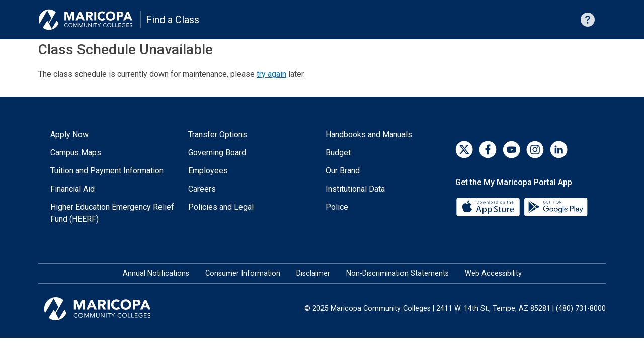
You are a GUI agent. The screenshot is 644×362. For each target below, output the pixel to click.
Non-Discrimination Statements (397, 273)
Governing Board (217, 153)
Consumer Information (243, 273)
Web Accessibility (493, 273)
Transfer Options (218, 134)
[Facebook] (488, 150)
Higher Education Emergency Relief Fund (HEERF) (112, 213)
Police (337, 207)
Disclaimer (313, 273)
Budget (338, 153)
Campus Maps (76, 153)
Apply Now (69, 134)
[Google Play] (555, 206)
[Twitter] (464, 150)
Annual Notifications (156, 273)
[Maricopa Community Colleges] (110, 309)
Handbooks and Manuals (369, 134)
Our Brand (343, 171)
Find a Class (173, 20)
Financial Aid (72, 189)
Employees (208, 171)
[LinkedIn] (559, 150)
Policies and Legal (221, 207)
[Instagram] (535, 150)
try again (271, 74)
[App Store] (489, 206)
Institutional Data (355, 189)
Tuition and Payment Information (107, 171)
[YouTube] (511, 150)
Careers (202, 189)
